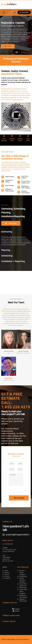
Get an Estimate (24, 12)
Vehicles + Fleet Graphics (26, 192)
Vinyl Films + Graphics (25, 177)
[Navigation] (4, 12)
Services (7, 576)
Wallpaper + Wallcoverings (10, 190)
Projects (7, 574)
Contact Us (8, 578)
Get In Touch (11, 223)
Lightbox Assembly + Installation (23, 580)
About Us (7, 572)
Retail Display (9, 186)
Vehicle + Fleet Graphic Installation (23, 592)
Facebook (16, 609)
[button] (8, 46)
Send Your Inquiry (19, 498)
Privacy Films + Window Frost (26, 182)
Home (6, 571)
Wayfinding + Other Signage (26, 187)
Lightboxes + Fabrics (9, 181)
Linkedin (16, 611)
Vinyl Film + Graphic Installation (22, 573)
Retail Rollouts (10, 177)
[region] (16, 32)
